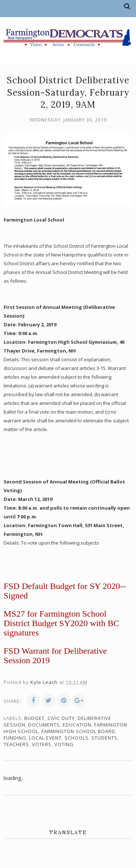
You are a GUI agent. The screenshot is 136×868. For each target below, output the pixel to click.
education (77, 725)
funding (15, 738)
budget (34, 718)
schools (77, 738)
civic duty (61, 718)
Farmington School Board (78, 731)
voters (42, 744)
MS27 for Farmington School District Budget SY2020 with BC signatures (61, 623)
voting (64, 744)
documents (44, 725)
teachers (16, 744)
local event (45, 738)
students (104, 738)
